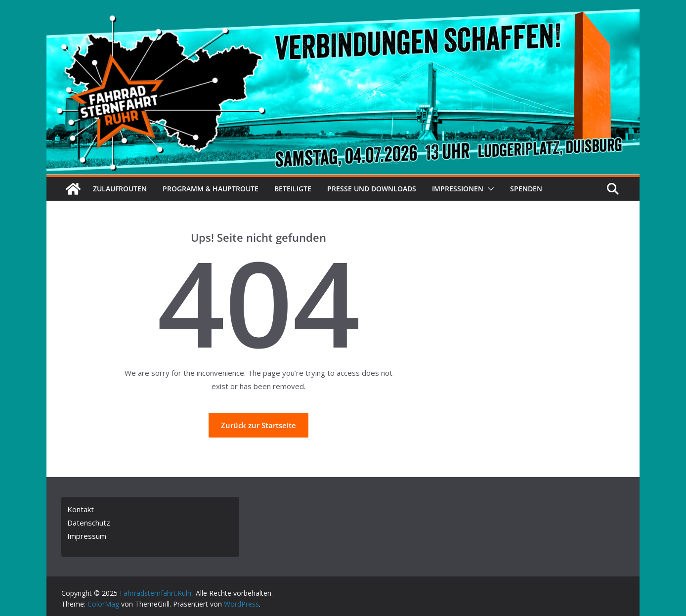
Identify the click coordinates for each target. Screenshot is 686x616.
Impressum (87, 536)
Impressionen (458, 189)
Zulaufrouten (120, 189)
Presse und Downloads (372, 189)
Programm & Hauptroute (211, 189)
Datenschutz (89, 523)
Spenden (526, 189)
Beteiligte (293, 189)
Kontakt (81, 509)
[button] (489, 189)
